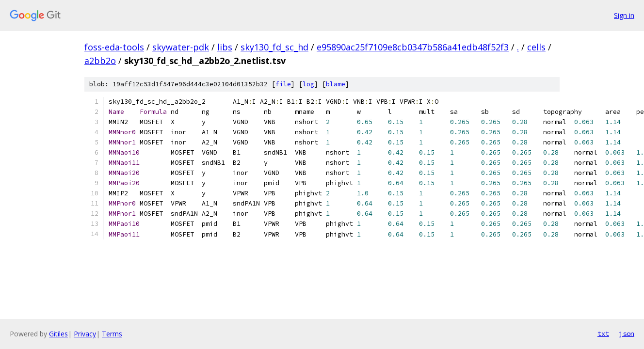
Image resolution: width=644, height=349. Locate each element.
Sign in (624, 15)
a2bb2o (100, 61)
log (308, 84)
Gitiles (58, 334)
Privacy (85, 334)
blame (336, 84)
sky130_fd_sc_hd (274, 47)
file (283, 84)
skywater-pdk (181, 47)
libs (225, 47)
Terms (112, 334)
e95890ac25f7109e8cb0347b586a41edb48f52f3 (413, 47)
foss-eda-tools (114, 47)
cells (536, 47)
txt (603, 333)
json (627, 333)
